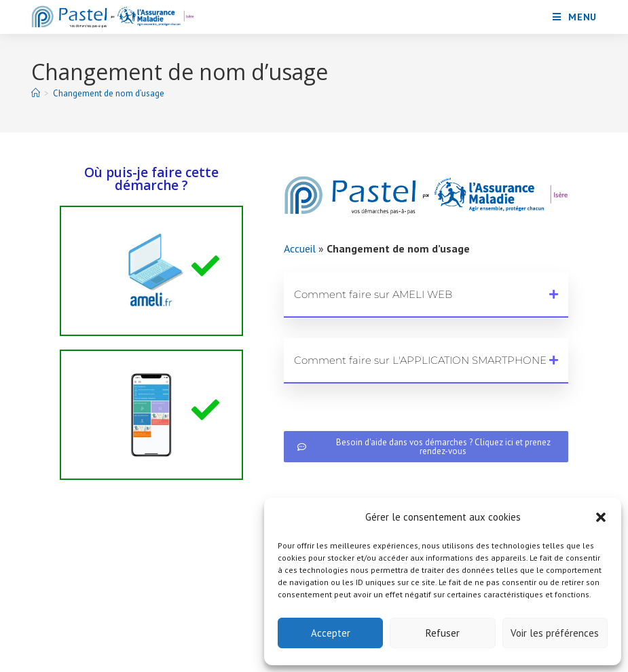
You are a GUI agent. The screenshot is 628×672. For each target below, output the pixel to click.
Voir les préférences (555, 633)
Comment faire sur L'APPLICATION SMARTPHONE (420, 360)
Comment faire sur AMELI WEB (373, 294)
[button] (601, 517)
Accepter (331, 633)
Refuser (443, 633)
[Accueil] (36, 93)
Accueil (300, 248)
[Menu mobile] (575, 17)
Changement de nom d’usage (109, 93)
